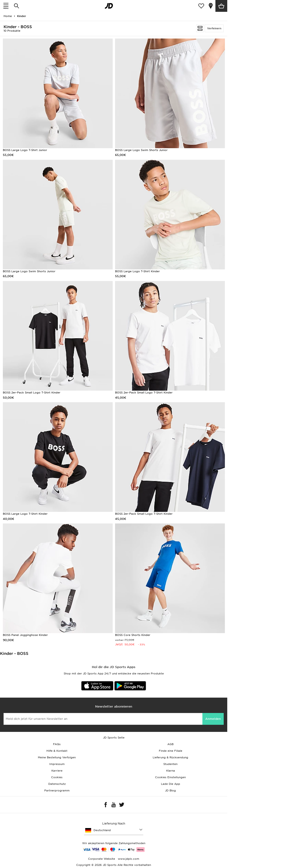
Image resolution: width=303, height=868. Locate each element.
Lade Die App (171, 784)
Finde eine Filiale (171, 751)
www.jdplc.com (128, 859)
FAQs (57, 744)
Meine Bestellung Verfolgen (57, 757)
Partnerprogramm (57, 790)
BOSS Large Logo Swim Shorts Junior (141, 150)
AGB (170, 744)
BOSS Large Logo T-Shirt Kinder (137, 271)
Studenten (170, 764)
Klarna (171, 771)
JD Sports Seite (114, 738)
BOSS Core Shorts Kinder (133, 635)
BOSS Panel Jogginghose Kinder (25, 635)
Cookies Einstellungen (170, 777)
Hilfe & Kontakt (57, 751)
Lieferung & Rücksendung (170, 757)
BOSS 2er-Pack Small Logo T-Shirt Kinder (32, 393)
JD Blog (170, 790)
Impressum (57, 764)
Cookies (57, 777)
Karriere (57, 771)
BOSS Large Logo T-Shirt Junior (25, 150)
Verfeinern (214, 28)
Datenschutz (57, 784)
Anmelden (213, 719)
